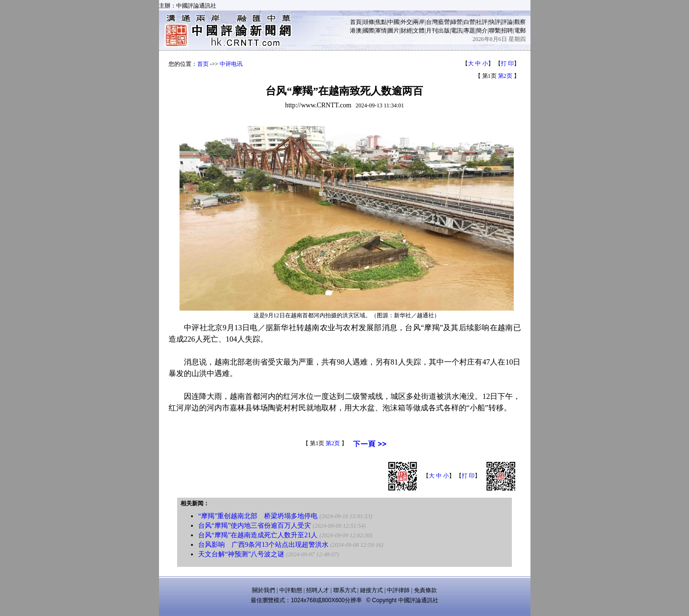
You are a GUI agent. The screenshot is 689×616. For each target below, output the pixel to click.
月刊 (432, 31)
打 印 (507, 63)
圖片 (393, 31)
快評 (495, 22)
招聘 (507, 31)
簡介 (482, 31)
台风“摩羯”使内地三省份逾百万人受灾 (254, 526)
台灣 (432, 22)
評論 (507, 22)
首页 (203, 64)
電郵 (520, 31)
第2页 (505, 76)
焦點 (381, 22)
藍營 (444, 22)
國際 (369, 31)
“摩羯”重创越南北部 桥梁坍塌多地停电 (258, 516)
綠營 (456, 22)
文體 (419, 31)
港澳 (356, 31)
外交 (406, 22)
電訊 (456, 31)
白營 (469, 22)
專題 (469, 31)
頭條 (369, 22)
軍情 (381, 31)
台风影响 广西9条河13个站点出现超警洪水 (263, 545)
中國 (393, 22)
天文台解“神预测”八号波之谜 (241, 554)
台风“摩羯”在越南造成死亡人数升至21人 (258, 535)
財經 (406, 31)
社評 (482, 22)
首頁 (356, 22)
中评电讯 (231, 64)
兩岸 (419, 22)
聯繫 (495, 31)
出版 (444, 31)
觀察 (520, 22)
